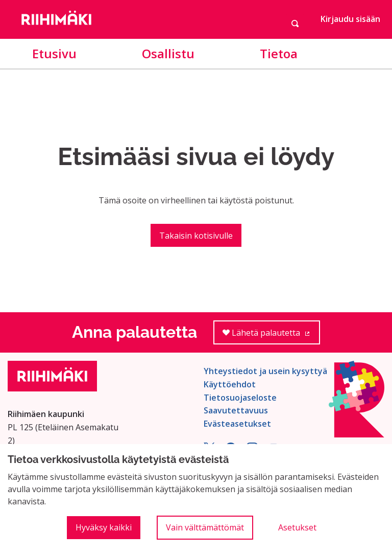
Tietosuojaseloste (240, 398)
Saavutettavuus (236, 410)
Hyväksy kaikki (104, 527)
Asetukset (297, 527)
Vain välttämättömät (205, 527)
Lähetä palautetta (271, 336)
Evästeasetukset (237, 424)
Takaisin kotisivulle (196, 236)
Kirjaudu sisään (350, 19)
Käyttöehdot (230, 384)
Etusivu (54, 53)
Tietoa (279, 53)
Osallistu (168, 53)
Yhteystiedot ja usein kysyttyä (265, 371)
